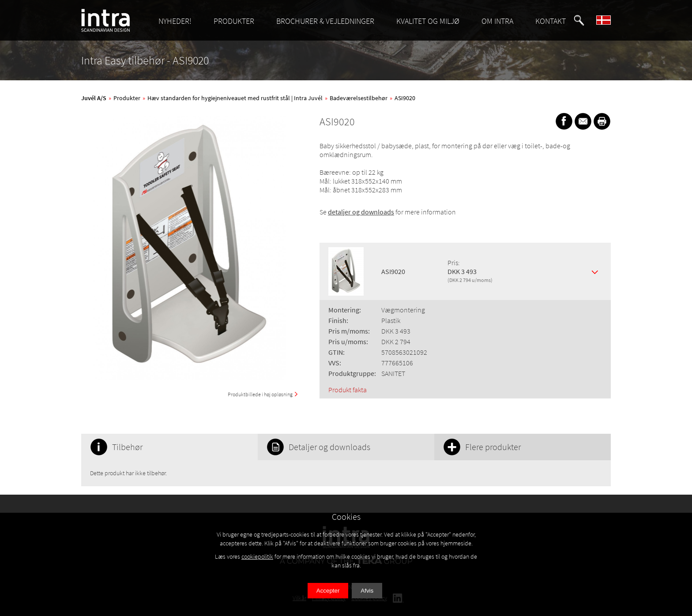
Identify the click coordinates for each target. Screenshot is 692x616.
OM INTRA (497, 21)
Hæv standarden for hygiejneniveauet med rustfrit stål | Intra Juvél (235, 98)
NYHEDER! (175, 21)
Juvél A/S (94, 98)
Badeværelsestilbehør (359, 98)
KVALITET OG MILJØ (428, 21)
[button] (579, 20)
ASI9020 (405, 98)
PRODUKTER (234, 21)
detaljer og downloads (361, 212)
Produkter (127, 98)
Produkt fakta (348, 390)
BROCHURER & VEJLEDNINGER (325, 21)
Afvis (367, 591)
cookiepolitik (257, 556)
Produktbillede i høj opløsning (260, 394)
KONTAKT (551, 21)
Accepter (328, 591)
